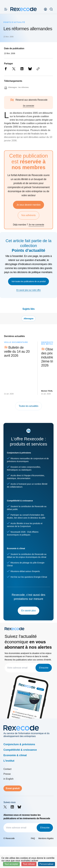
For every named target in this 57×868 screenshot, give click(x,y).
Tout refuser (29, 864)
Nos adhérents (28, 215)
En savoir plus (28, 611)
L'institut (9, 761)
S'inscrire (44, 668)
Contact (7, 769)
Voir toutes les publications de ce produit (29, 281)
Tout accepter (11, 864)
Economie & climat (15, 755)
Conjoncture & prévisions (19, 744)
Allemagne (29, 319)
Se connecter (28, 106)
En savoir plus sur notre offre (28, 290)
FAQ (33, 838)
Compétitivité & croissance (20, 750)
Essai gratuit (13, 788)
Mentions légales (46, 838)
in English (8, 779)
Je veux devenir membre (28, 205)
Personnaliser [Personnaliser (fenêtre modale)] (47, 864)
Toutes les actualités (29, 406)
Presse (7, 774)
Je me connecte (36, 225)
